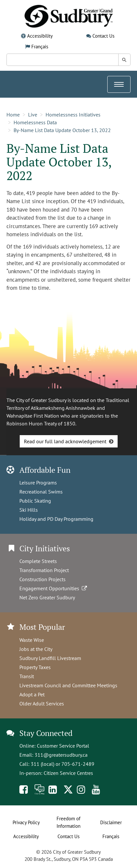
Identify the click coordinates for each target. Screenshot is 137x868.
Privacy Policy (26, 822)
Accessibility (40, 36)
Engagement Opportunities (54, 588)
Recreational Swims (41, 492)
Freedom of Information (68, 822)
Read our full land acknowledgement (65, 441)
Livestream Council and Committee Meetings (68, 685)
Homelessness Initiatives (73, 115)
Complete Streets (38, 561)
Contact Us (103, 36)
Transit (27, 676)
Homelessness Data (35, 122)
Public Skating (35, 501)
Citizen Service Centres (68, 773)
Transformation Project (44, 570)
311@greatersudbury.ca (61, 755)
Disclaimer (111, 822)
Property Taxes (35, 667)
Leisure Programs (38, 483)
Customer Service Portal (63, 746)
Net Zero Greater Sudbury (47, 597)
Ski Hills (29, 510)
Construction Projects (42, 579)
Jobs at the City (36, 649)
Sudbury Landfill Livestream (50, 658)
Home (13, 115)
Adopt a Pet (32, 694)
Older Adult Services (42, 703)
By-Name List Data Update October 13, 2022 (62, 130)
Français (40, 47)
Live (33, 115)
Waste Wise (32, 640)
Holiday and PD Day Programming (56, 519)
